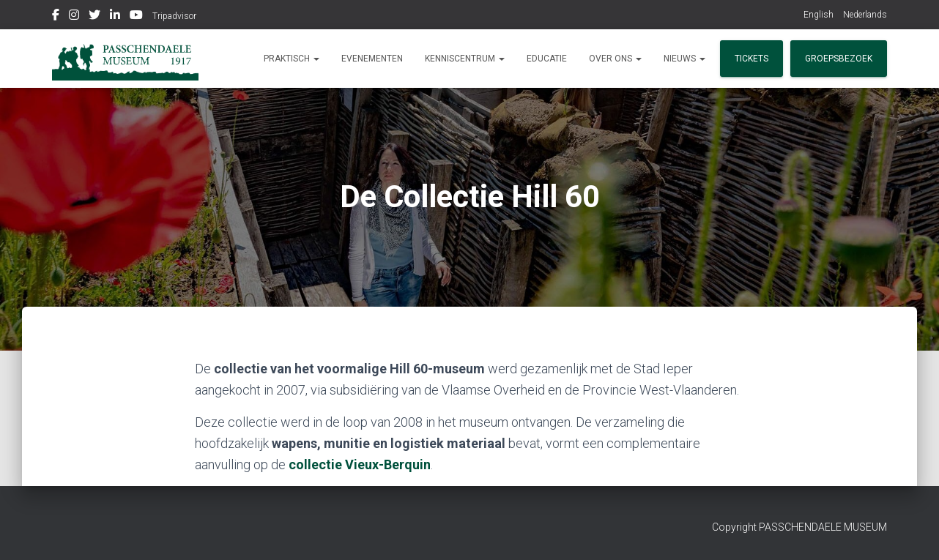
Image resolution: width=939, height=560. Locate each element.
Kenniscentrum (465, 59)
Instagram (74, 17)
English (819, 15)
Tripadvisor (174, 16)
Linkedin (115, 17)
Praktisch (292, 59)
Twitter (94, 17)
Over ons (615, 59)
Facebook (56, 17)
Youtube (136, 17)
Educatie (547, 59)
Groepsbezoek (839, 59)
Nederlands (865, 15)
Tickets (751, 59)
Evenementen (372, 59)
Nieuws (684, 59)
